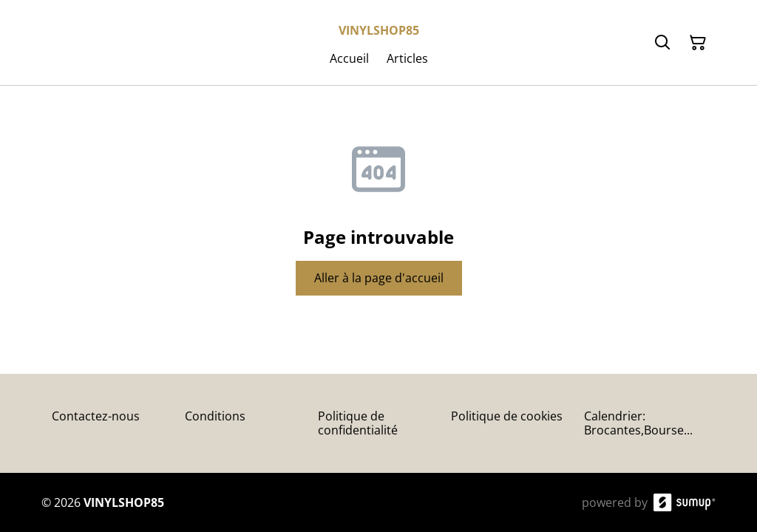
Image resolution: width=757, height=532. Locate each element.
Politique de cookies (507, 416)
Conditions (215, 416)
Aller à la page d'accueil (379, 278)
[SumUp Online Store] (685, 502)
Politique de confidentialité (358, 423)
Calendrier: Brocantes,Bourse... (638, 423)
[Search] (662, 43)
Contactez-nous (96, 416)
